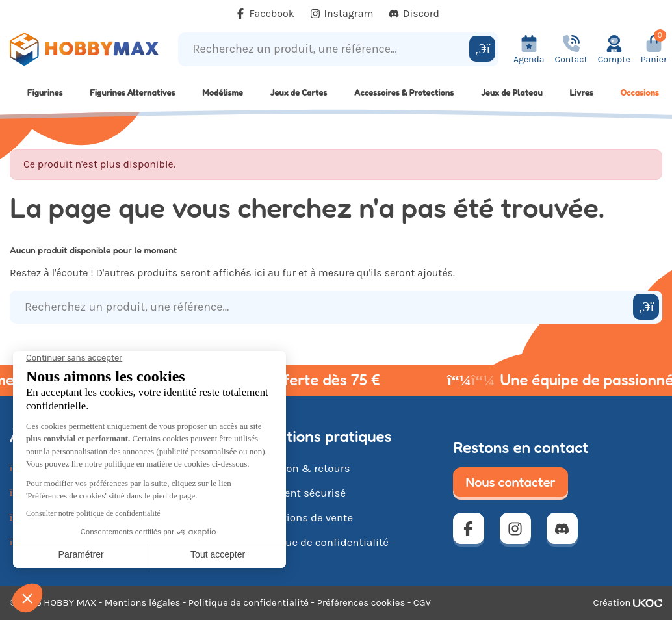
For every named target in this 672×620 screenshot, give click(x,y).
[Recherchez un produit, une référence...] (326, 49)
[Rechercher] (482, 49)
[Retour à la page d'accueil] (84, 49)
